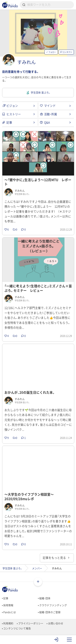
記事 (5, 598)
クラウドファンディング (53, 605)
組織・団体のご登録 (49, 612)
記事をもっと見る (56, 558)
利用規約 (8, 623)
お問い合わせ (55, 623)
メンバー (37, 568)
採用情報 (8, 605)
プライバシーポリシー (30, 623)
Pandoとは (9, 612)
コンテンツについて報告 (17, 628)
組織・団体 (44, 598)
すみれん (26, 62)
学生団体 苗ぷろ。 (12, 568)
